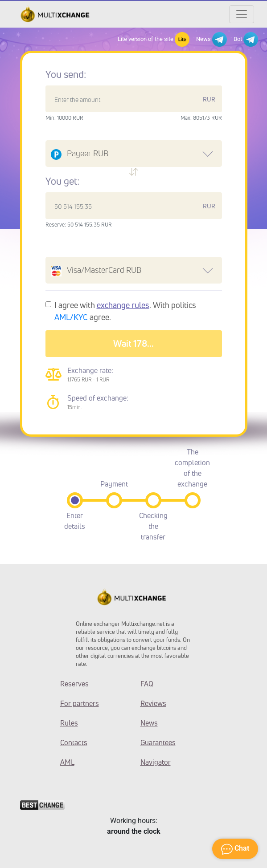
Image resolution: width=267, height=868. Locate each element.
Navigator (156, 762)
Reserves (74, 684)
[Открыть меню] (242, 14)
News (212, 39)
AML (67, 762)
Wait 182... (133, 343)
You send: (66, 74)
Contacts (74, 742)
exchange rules (123, 305)
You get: (62, 181)
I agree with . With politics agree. (125, 311)
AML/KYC (71, 317)
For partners (80, 703)
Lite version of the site (154, 39)
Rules (69, 723)
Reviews (153, 703)
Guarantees (158, 742)
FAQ (147, 684)
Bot (246, 39)
